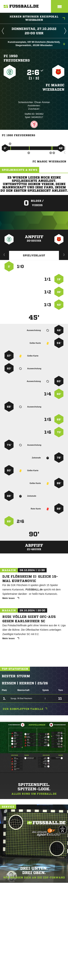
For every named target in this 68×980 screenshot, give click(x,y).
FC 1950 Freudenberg (17, 58)
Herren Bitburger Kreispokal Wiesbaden (37, 18)
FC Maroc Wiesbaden (53, 87)
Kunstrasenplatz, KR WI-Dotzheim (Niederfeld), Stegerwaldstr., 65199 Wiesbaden (36, 44)
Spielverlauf (34, 255)
